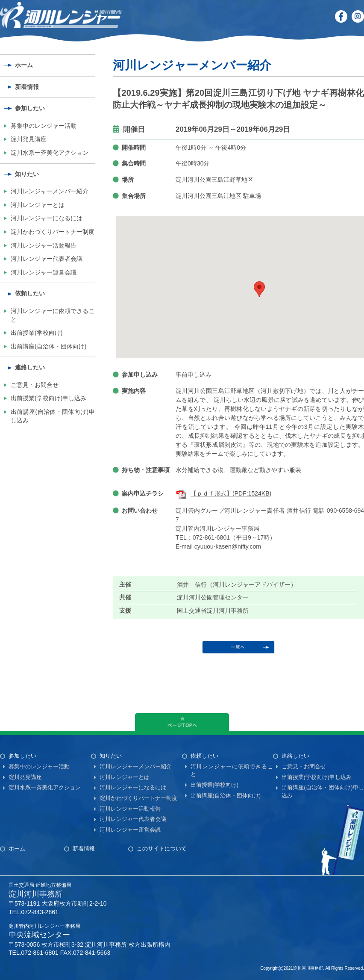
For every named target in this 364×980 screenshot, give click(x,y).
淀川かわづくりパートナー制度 (53, 232)
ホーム (24, 65)
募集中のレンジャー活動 (44, 126)
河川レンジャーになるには (47, 218)
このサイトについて (162, 849)
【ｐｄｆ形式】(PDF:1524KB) (223, 493)
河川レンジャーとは (38, 205)
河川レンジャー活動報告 (44, 245)
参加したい (30, 108)
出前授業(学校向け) (37, 333)
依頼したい (30, 293)
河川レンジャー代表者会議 (47, 259)
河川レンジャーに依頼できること (53, 315)
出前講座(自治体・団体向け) (48, 346)
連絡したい (30, 367)
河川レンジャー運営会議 (44, 272)
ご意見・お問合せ (35, 385)
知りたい (27, 174)
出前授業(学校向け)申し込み (48, 398)
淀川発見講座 (29, 139)
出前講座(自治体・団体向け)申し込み (53, 416)
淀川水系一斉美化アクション (50, 153)
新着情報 (27, 87)
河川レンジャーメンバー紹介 (50, 191)
